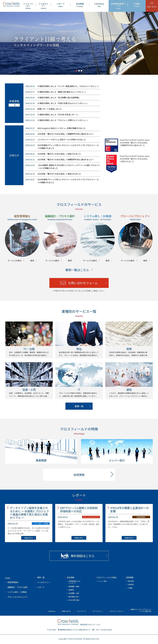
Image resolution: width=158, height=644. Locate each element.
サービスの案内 (14, 261)
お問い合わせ (66, 611)
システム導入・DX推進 (41, 523)
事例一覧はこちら (77, 270)
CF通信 (137, 5)
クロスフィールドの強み (107, 577)
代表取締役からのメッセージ (74, 582)
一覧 (14, 105)
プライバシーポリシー (117, 611)
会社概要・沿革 (74, 593)
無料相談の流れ (74, 597)
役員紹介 (71, 590)
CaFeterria (52, 611)
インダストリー (43, 6)
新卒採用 (131, 581)
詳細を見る (29, 538)
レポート (61, 5)
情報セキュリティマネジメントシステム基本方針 (141, 610)
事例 (32, 261)
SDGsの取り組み (74, 600)
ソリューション (28, 6)
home (8, 578)
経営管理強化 (141, 517)
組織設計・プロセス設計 (18, 587)
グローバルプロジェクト (91, 517)
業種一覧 (79, 406)
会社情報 (80, 5)
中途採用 (131, 584)
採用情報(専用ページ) (118, 6)
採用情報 (130, 577)
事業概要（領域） (74, 586)
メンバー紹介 (103, 581)
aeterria (99, 5)
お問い (152, 7)
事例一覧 (41, 577)
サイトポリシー (98, 611)
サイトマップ (82, 611)
